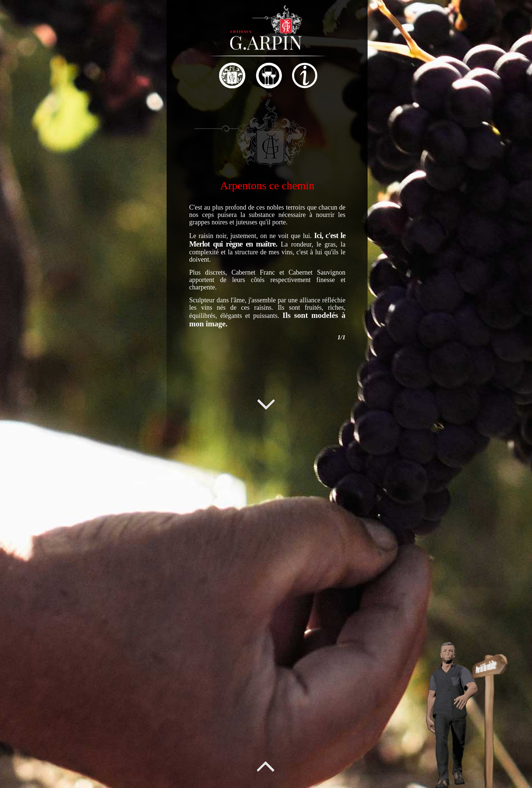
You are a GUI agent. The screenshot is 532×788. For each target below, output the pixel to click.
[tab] (126, 77)
